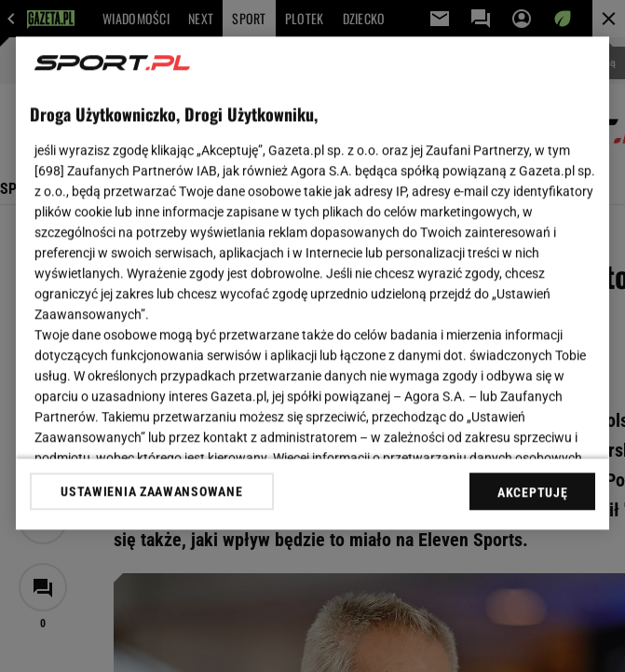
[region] (312, 283)
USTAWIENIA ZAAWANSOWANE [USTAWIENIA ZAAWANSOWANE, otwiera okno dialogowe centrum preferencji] (151, 491)
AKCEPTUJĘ (532, 492)
